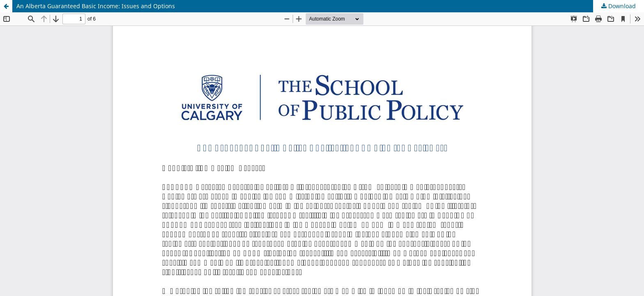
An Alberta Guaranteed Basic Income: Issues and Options (96, 6)
